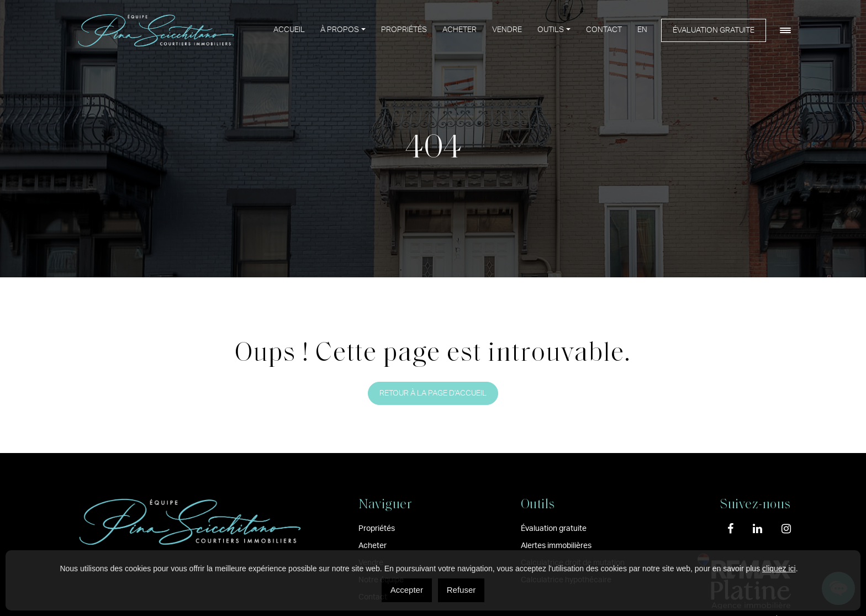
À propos (340, 30)
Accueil (289, 30)
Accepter (407, 590)
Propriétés (404, 30)
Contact (604, 30)
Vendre (507, 30)
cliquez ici (779, 568)
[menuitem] (642, 30)
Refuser (461, 590)
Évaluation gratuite (714, 30)
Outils (551, 30)
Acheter (460, 30)
